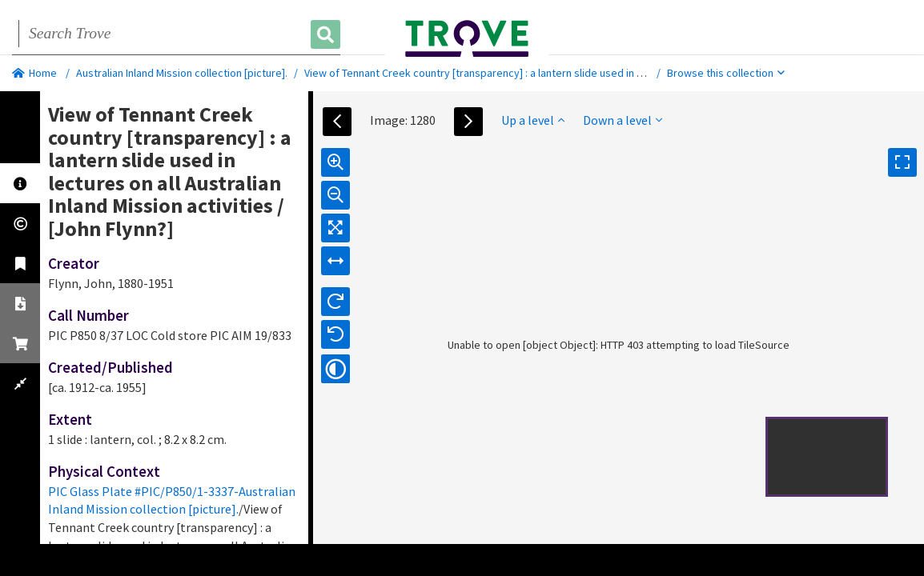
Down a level (623, 120)
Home (34, 73)
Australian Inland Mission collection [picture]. (182, 73)
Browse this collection (726, 73)
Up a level (533, 120)
